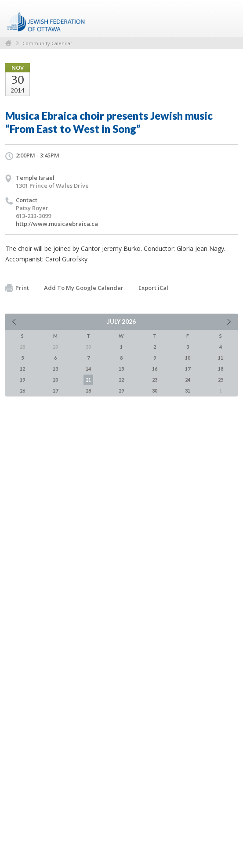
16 (155, 369)
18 (221, 369)
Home (8, 43)
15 (121, 369)
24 (188, 380)
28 (88, 391)
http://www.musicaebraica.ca (57, 224)
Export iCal (153, 288)
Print (17, 288)
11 (221, 358)
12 (22, 369)
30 (155, 391)
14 (88, 369)
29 (121, 391)
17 (188, 369)
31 (188, 391)
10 (188, 358)
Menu (228, 18)
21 (88, 380)
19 (22, 380)
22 (121, 380)
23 (155, 380)
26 (22, 391)
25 (221, 380)
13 (55, 369)
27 (55, 391)
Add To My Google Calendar (84, 288)
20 (55, 380)
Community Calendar (47, 43)
